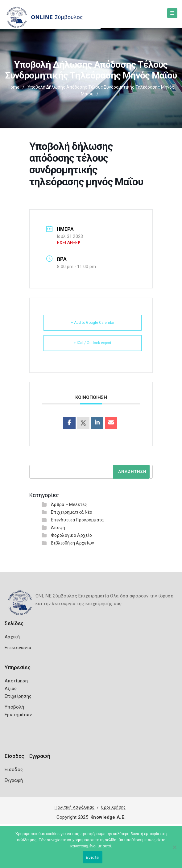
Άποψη (58, 528)
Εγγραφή (14, 780)
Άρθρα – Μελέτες (69, 504)
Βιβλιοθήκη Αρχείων (72, 543)
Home (14, 87)
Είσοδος (14, 770)
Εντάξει (93, 857)
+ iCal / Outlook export (93, 343)
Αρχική (12, 637)
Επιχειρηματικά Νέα (72, 512)
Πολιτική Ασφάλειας (74, 807)
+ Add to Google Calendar (93, 323)
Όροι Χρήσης (113, 807)
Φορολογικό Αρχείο (71, 535)
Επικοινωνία (18, 648)
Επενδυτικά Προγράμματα (77, 520)
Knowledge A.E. (108, 817)
